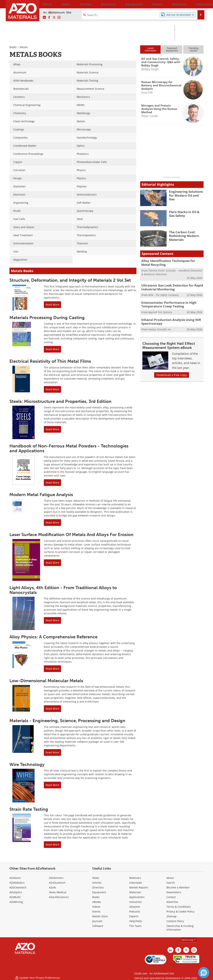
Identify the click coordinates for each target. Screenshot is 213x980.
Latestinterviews (150, 49)
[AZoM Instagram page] (59, 18)
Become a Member (178, 887)
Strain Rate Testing (29, 809)
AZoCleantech (18, 887)
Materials (135, 892)
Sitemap (171, 916)
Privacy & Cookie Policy (180, 911)
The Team (135, 926)
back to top (189, 940)
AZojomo (135, 907)
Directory (97, 4)
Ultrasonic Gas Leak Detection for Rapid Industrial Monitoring (169, 286)
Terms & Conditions (179, 907)
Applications (137, 897)
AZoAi (53, 887)
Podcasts (135, 911)
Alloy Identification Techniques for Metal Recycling (170, 262)
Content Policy (175, 921)
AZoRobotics (17, 883)
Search (171, 883)
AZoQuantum (57, 883)
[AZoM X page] (54, 18)
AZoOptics (16, 892)
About (170, 878)
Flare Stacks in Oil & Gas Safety (186, 213)
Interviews (136, 883)
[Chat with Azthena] (204, 973)
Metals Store (100, 916)
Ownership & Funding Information (180, 928)
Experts (134, 916)
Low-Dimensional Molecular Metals (46, 681)
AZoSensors (56, 878)
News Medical (58, 892)
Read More (52, 305)
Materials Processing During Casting (47, 318)
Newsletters (174, 892)
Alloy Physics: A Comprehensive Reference (53, 637)
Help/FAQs (136, 921)
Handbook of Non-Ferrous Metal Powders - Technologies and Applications (69, 448)
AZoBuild (15, 897)
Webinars (135, 878)
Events (96, 911)
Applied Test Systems (160, 310)
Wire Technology (27, 764)
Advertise (172, 902)
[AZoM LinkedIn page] (44, 18)
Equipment (99, 892)
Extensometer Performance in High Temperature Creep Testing (166, 302)
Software (98, 926)
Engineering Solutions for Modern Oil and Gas (185, 193)
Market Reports (139, 887)
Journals (97, 921)
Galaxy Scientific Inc (160, 326)
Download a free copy (172, 371)
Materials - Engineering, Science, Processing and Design (67, 721)
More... (199, 4)
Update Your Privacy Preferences (37, 975)
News (96, 878)
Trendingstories (193, 49)
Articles (97, 883)
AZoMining (16, 902)
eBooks (97, 902)
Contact (171, 897)
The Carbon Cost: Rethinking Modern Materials (182, 235)
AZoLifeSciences (59, 897)
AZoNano (15, 878)
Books (13, 47)
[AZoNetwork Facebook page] (49, 18)
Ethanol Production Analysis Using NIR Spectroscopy (168, 319)
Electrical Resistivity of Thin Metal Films (50, 361)
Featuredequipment (172, 49)
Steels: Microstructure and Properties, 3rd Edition (60, 401)
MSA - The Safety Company (163, 293)
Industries (136, 902)
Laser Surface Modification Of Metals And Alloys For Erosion (71, 534)
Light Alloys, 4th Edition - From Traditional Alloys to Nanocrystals (63, 590)
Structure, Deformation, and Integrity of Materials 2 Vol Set (70, 280)
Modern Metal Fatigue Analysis (41, 495)
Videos (96, 907)
